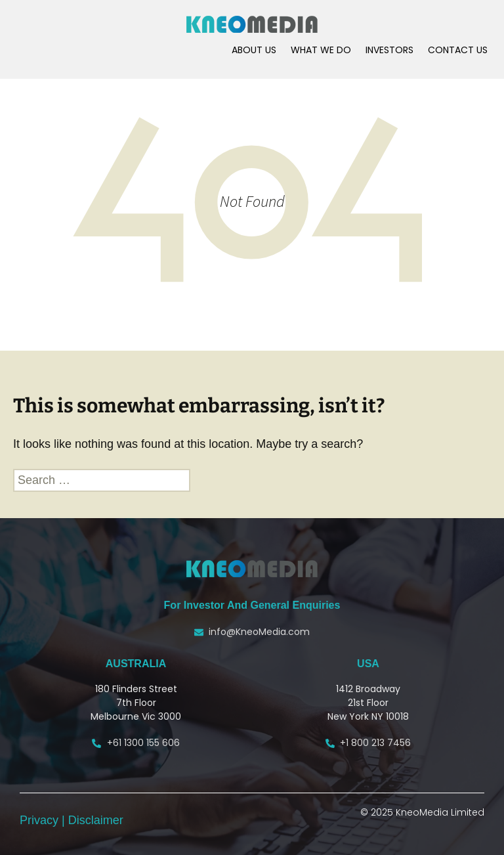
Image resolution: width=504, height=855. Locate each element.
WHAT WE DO (321, 50)
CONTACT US (458, 50)
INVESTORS (389, 50)
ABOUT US (254, 50)
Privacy (41, 820)
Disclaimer (96, 820)
